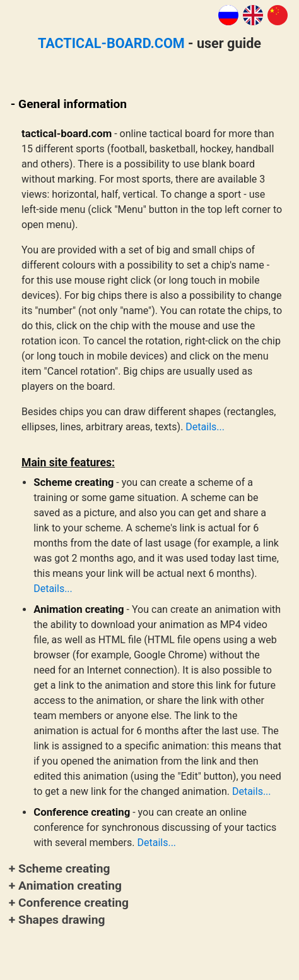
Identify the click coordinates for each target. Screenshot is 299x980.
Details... (205, 427)
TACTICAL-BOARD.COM (111, 43)
